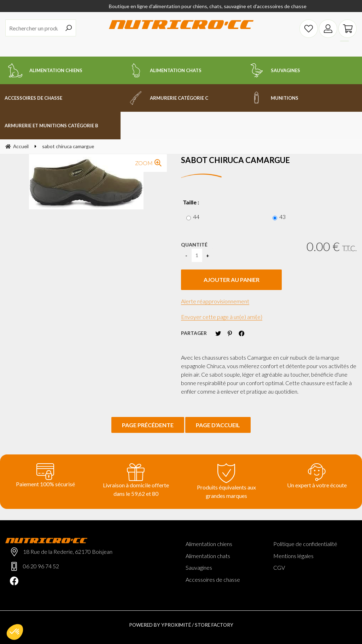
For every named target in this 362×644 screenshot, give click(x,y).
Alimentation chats (208, 556)
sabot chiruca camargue (235, 160)
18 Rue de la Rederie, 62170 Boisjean (68, 552)
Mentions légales (293, 556)
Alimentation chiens (209, 544)
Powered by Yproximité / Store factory (181, 625)
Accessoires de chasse (213, 579)
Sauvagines (199, 567)
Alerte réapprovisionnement (215, 301)
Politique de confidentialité (305, 544)
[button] (15, 632)
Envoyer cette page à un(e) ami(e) (222, 317)
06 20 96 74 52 (41, 566)
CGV (279, 567)
